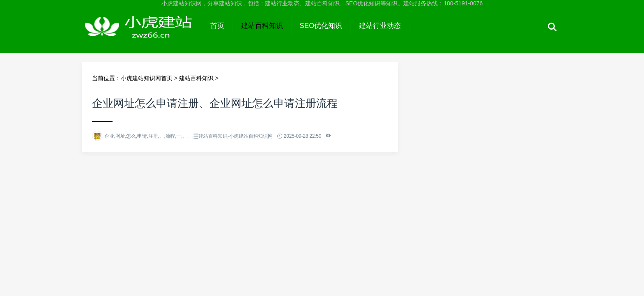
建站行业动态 (380, 26)
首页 (217, 26)
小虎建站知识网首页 (147, 78)
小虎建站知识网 (142, 34)
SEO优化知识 (321, 26)
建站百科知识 (262, 26)
